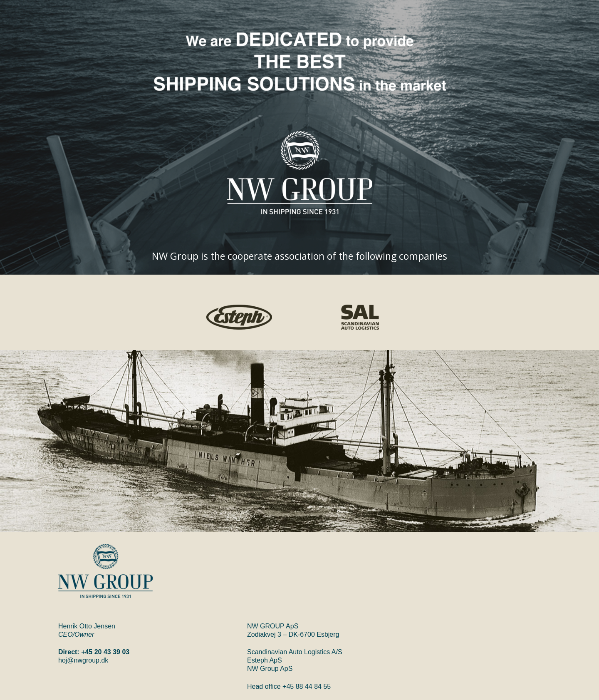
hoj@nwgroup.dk (83, 660)
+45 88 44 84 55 (307, 686)
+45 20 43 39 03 (105, 652)
